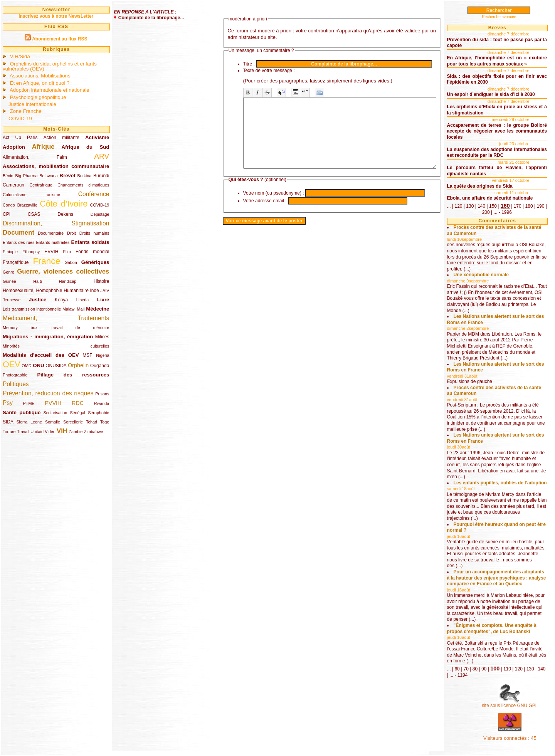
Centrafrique (41, 185)
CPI (7, 214)
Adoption (14, 147)
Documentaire (51, 233)
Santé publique (22, 412)
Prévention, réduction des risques (48, 393)
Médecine (98, 309)
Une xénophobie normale (481, 275)
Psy (8, 403)
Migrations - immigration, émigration (48, 337)
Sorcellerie (73, 422)
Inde (95, 291)
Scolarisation (55, 413)
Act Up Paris (20, 138)
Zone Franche (26, 111)
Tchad (92, 422)
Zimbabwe (94, 432)
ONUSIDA (56, 366)
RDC (78, 403)
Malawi (69, 309)
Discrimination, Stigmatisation (56, 223)
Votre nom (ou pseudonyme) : (251, 207)
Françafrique (16, 262)
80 (475, 669)
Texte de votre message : (246, 71)
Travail (23, 432)
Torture (9, 432)
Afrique (43, 147)
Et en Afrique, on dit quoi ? (40, 83)
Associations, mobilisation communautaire (56, 166)
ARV (102, 156)
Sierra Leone (29, 422)
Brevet (68, 176)
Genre (8, 272)
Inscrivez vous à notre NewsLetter (56, 16)
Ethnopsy (31, 252)
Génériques (95, 262)
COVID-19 (20, 118)
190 (540, 206)
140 (481, 206)
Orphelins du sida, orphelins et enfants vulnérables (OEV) (50, 66)
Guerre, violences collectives (63, 271)
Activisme (97, 137)
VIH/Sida (20, 56)
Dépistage (100, 214)
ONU (38, 365)
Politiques (16, 384)
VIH (62, 431)
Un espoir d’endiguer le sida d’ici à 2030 (491, 94)
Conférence (94, 194)
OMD (26, 366)
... (449, 206)
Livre (103, 300)
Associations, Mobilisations (40, 76)
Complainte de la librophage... (151, 18)
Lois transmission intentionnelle (32, 309)
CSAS (34, 214)
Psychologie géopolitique (38, 97)
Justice (38, 300)
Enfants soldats (90, 242)
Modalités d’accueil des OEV (41, 355)
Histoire (102, 281)
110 (507, 669)
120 (458, 206)
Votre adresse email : (242, 215)
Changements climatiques (83, 185)
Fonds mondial (92, 252)
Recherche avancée (499, 17)
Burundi (101, 176)
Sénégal (77, 413)
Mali (81, 309)
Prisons (102, 394)
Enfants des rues (18, 242)
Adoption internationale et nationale (50, 90)
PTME (29, 403)
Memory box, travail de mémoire (56, 328)
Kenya (61, 300)
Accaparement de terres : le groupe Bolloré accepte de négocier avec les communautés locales (497, 131)
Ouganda (100, 366)
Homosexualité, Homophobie (32, 291)
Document (18, 233)
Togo (105, 422)
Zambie (76, 432)
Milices (102, 337)
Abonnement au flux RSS (60, 39)
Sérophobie (98, 413)
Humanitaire (76, 291)
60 (457, 669)
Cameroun (13, 185)
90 (484, 669)
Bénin (8, 176)
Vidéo (50, 432)
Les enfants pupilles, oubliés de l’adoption (500, 483)
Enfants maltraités (53, 242)
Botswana (48, 176)
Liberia (82, 300)
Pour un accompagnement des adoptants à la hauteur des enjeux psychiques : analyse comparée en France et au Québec (497, 578)
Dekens (65, 214)
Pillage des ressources (73, 375)
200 (486, 212)
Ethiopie (10, 252)
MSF (87, 355)
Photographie (15, 375)
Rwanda (102, 403)
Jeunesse (12, 300)
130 (470, 206)
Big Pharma (27, 176)
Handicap (68, 281)
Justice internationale (32, 104)
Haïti (37, 281)
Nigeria (103, 355)
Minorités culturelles (56, 346)
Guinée (9, 281)
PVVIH (53, 403)
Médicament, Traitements (56, 318)
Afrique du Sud (86, 147)
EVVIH (51, 252)
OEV (12, 364)
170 (518, 206)
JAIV (105, 291)
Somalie (53, 422)
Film (67, 252)
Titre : (226, 64)
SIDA (8, 422)
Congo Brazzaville (20, 205)
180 (529, 206)
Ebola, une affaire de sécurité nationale (490, 198)
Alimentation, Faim (35, 157)
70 (466, 669)
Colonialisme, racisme (31, 195)
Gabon (71, 262)
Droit (71, 233)
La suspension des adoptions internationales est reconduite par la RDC (497, 153)
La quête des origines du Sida (480, 186)
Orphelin (78, 365)
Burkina (85, 176)
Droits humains (94, 233)
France (46, 261)
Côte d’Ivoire (64, 204)
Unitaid (37, 432)
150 (493, 206)
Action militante (61, 138)
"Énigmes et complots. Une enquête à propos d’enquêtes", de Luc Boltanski (492, 628)
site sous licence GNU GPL (510, 706)
